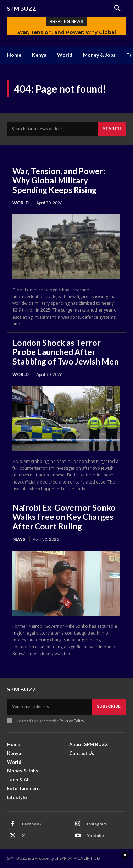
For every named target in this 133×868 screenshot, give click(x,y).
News (19, 539)
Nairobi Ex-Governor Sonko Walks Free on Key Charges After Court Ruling (64, 517)
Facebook (32, 824)
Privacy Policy (72, 721)
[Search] (112, 129)
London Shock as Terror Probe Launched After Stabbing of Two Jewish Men (65, 352)
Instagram (97, 824)
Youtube (95, 835)
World (21, 203)
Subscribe (109, 706)
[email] (49, 706)
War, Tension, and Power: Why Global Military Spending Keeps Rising (59, 180)
